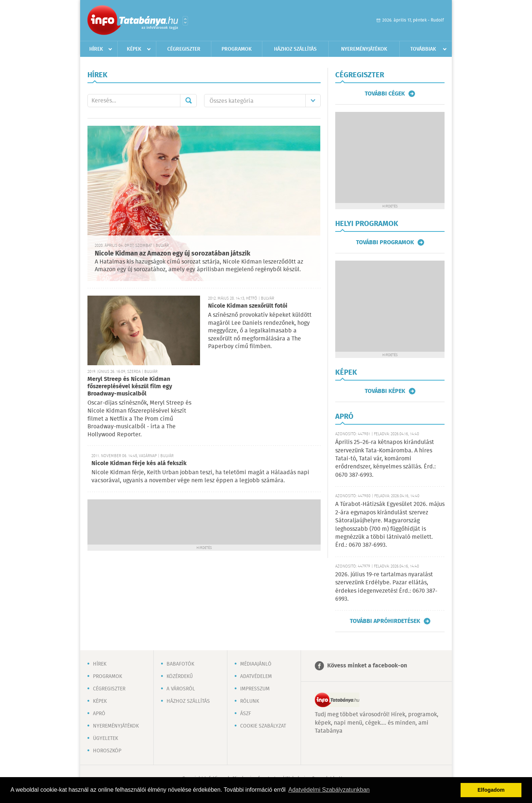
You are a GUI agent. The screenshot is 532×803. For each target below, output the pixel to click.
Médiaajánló (256, 664)
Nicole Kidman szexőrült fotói (248, 306)
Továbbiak (423, 49)
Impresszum (255, 689)
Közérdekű (180, 677)
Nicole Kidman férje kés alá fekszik (139, 463)
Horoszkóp (107, 751)
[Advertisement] (204, 521)
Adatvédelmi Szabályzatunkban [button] (329, 790)
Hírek (96, 49)
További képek (385, 391)
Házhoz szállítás (295, 49)
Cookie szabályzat (263, 726)
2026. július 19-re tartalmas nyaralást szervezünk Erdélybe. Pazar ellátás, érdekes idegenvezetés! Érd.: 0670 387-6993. (386, 587)
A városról (181, 689)
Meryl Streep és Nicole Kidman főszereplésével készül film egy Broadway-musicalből (130, 387)
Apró (99, 714)
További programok (385, 242)
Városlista (185, 21)
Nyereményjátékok (364, 49)
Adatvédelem (256, 677)
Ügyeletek (105, 738)
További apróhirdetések (385, 621)
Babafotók (180, 664)
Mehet (188, 101)
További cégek (385, 94)
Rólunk (250, 701)
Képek (134, 49)
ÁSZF (246, 714)
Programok (237, 49)
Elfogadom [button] (491, 790)
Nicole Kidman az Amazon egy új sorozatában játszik (173, 254)
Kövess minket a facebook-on (367, 666)
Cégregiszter (184, 49)
